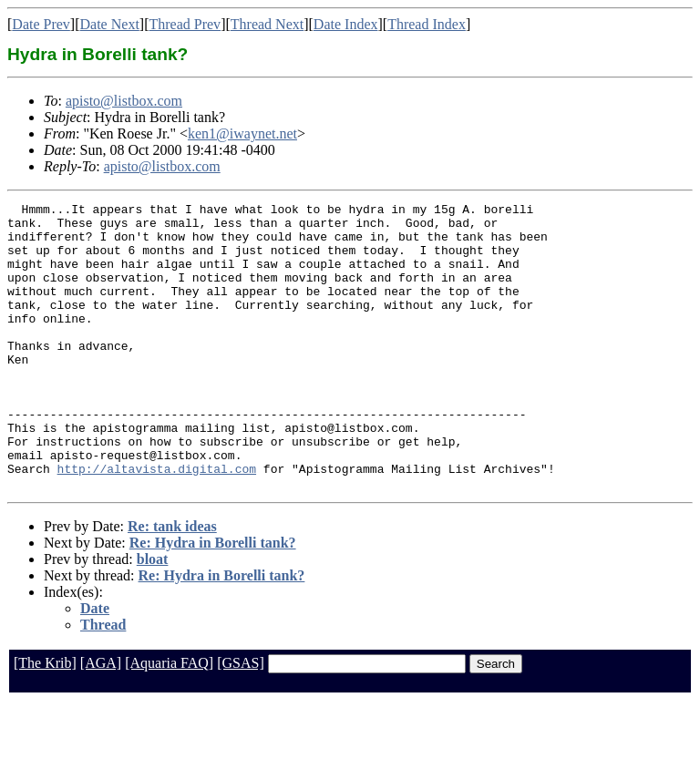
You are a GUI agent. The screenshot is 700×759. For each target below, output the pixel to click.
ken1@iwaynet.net (242, 133)
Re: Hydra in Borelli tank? (213, 600)
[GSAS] (241, 720)
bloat (153, 616)
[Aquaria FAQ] (169, 720)
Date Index (346, 24)
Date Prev (41, 24)
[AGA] (101, 720)
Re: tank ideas (172, 584)
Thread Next (267, 24)
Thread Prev (185, 24)
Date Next (110, 24)
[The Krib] (45, 720)
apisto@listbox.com (124, 101)
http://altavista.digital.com (157, 523)
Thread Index (427, 24)
